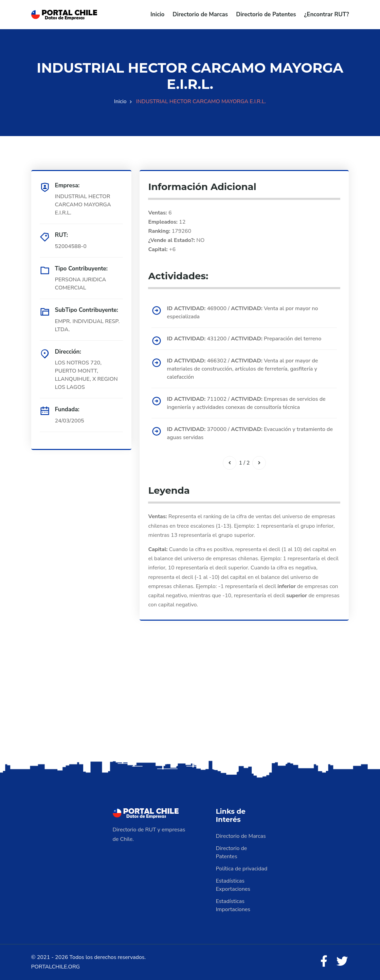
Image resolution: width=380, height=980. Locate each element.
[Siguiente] (259, 463)
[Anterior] (230, 463)
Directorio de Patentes (266, 14)
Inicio (157, 14)
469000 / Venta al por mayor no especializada (242, 313)
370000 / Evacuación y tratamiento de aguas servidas (250, 433)
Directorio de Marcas (200, 14)
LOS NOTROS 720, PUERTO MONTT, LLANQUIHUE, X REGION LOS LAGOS (86, 375)
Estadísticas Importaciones (233, 905)
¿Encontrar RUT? (326, 14)
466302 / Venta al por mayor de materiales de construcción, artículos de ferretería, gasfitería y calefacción (242, 369)
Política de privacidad (242, 869)
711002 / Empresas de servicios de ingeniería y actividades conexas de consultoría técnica (246, 403)
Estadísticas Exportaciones (233, 885)
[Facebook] (324, 962)
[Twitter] (342, 962)
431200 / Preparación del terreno (244, 339)
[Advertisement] (190, 705)
